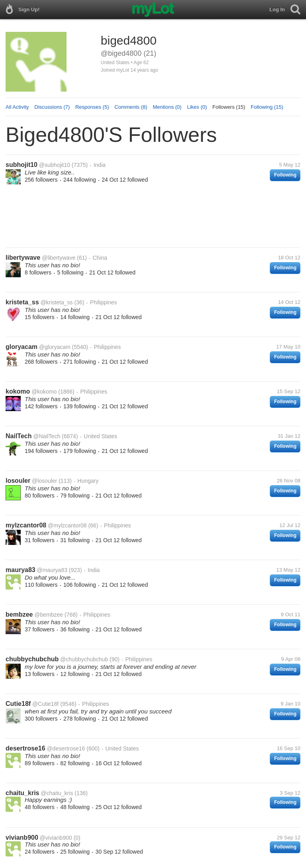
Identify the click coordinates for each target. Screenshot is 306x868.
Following (285, 175)
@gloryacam (55, 347)
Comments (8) (131, 107)
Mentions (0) (167, 107)
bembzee (19, 614)
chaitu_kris (22, 793)
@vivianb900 (56, 838)
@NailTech (47, 436)
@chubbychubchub (84, 659)
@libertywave (59, 258)
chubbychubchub (32, 659)
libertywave (23, 258)
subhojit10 (22, 165)
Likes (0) (197, 107)
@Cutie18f (45, 704)
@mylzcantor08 (67, 525)
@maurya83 (52, 570)
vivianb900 (22, 838)
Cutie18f (18, 704)
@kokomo (44, 392)
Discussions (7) (52, 107)
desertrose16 (25, 748)
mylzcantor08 (26, 525)
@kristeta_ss (56, 302)
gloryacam (22, 347)
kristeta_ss (22, 302)
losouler (18, 481)
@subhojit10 (55, 165)
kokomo (18, 391)
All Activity (17, 107)
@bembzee (49, 615)
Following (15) (267, 107)
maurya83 (21, 570)
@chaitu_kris (57, 793)
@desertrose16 (66, 748)
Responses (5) (92, 107)
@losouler (44, 481)
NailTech (19, 436)
